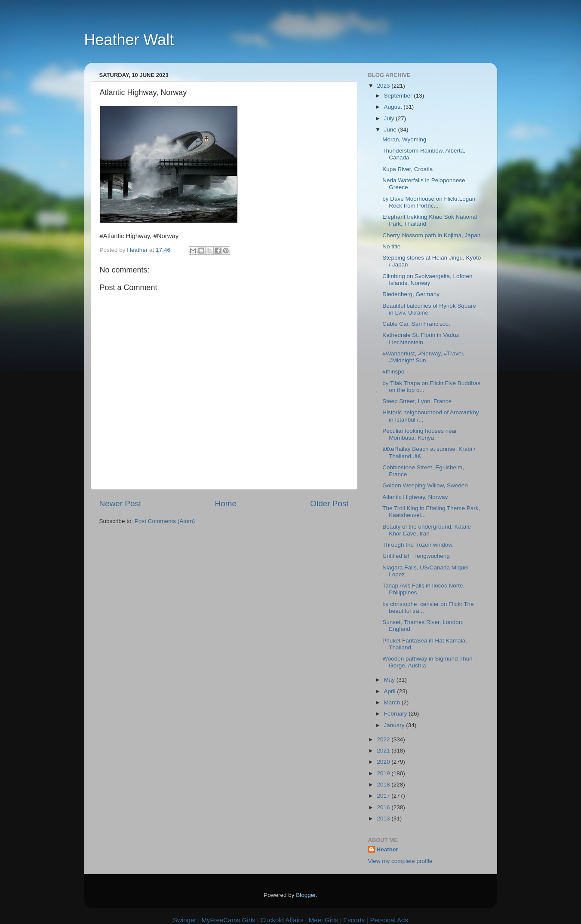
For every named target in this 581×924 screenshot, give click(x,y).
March (393, 702)
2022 (384, 739)
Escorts (354, 920)
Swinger (184, 920)
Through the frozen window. (418, 545)
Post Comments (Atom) (165, 521)
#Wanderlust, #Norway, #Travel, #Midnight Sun (423, 357)
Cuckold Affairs (282, 920)
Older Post (329, 503)
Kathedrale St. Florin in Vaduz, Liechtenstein (421, 338)
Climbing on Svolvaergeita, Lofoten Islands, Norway (427, 280)
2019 (384, 773)
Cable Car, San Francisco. (416, 324)
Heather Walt (129, 40)
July (390, 118)
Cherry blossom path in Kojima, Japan (431, 235)
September (399, 96)
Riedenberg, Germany (411, 294)
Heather (387, 849)
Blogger (306, 895)
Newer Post (120, 503)
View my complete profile (400, 861)
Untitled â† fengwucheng (416, 556)
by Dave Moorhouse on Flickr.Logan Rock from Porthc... (429, 202)
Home (226, 503)
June (391, 130)
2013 (384, 818)
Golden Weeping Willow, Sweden (425, 485)
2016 (384, 807)
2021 (384, 751)
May (390, 680)
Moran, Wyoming (404, 139)
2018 (384, 785)
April (391, 691)
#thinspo (393, 372)
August (394, 107)
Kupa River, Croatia (407, 169)
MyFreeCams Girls (228, 920)
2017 (384, 796)
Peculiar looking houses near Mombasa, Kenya (420, 434)
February (397, 714)
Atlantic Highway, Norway (415, 497)
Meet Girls (323, 920)
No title (391, 246)
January (395, 725)
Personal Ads (389, 920)
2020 (384, 762)
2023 (384, 86)
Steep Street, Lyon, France (417, 401)
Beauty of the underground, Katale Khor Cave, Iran (427, 530)
